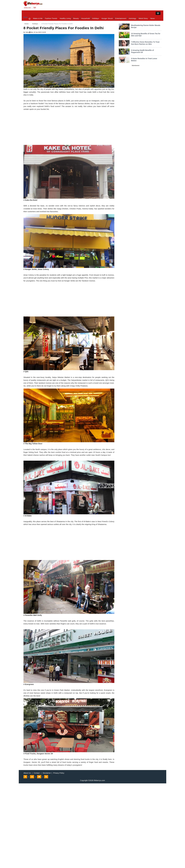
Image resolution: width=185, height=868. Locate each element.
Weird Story (143, 18)
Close (25, 17)
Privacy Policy (59, 773)
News (153, 18)
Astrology (132, 18)
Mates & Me (38, 18)
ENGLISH (27, 8)
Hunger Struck (107, 18)
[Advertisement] (69, 128)
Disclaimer (47, 773)
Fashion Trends (51, 18)
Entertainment (121, 18)
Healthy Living (65, 18)
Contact (37, 773)
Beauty (76, 18)
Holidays (96, 18)
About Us (27, 773)
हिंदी (35, 8)
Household (86, 18)
